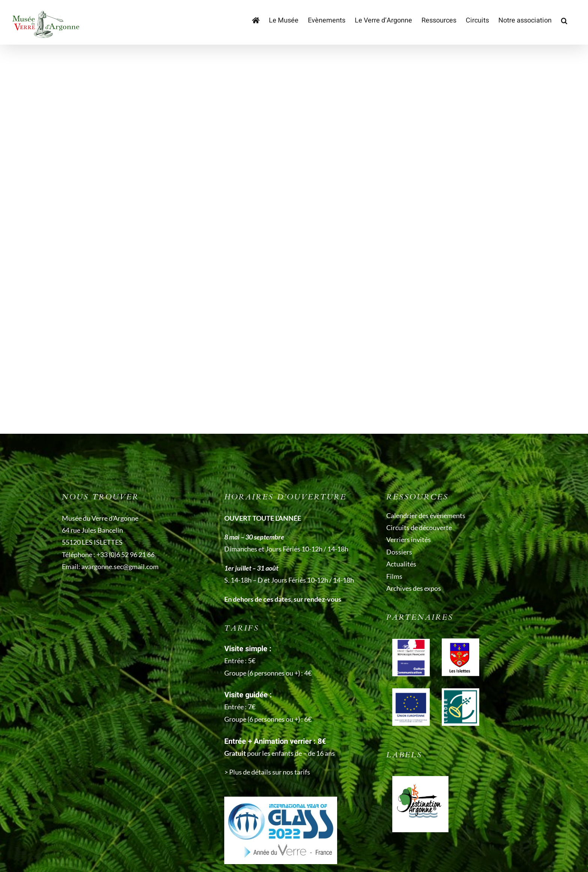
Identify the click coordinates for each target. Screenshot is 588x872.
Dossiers (399, 552)
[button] (564, 21)
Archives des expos (414, 588)
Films (394, 576)
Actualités (401, 564)
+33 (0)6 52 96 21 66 (125, 554)
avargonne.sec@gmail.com (120, 566)
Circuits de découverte (419, 527)
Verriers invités (409, 539)
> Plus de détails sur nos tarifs (267, 772)
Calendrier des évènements (426, 515)
